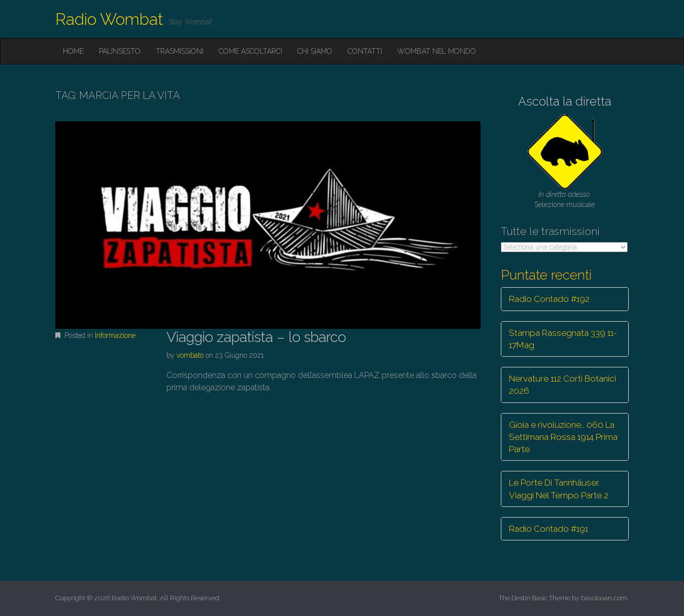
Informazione (115, 335)
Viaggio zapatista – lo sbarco (256, 337)
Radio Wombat (109, 19)
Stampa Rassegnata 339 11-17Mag (563, 339)
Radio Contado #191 (549, 529)
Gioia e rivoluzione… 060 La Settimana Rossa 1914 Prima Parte (563, 437)
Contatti (365, 51)
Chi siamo (315, 51)
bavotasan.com (604, 598)
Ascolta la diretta (565, 101)
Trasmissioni (180, 51)
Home (73, 51)
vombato (190, 355)
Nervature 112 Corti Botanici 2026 (562, 385)
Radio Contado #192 (549, 299)
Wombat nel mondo (437, 51)
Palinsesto (120, 51)
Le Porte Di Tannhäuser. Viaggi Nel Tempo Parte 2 (559, 489)
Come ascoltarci (250, 51)
